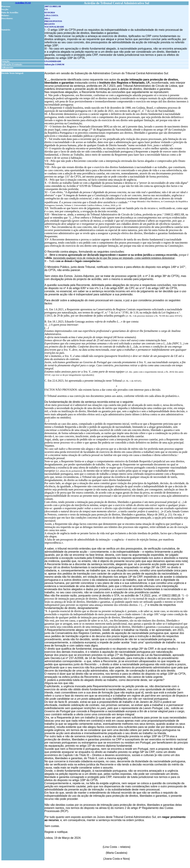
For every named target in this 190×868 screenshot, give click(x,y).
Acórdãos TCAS (23, 3)
